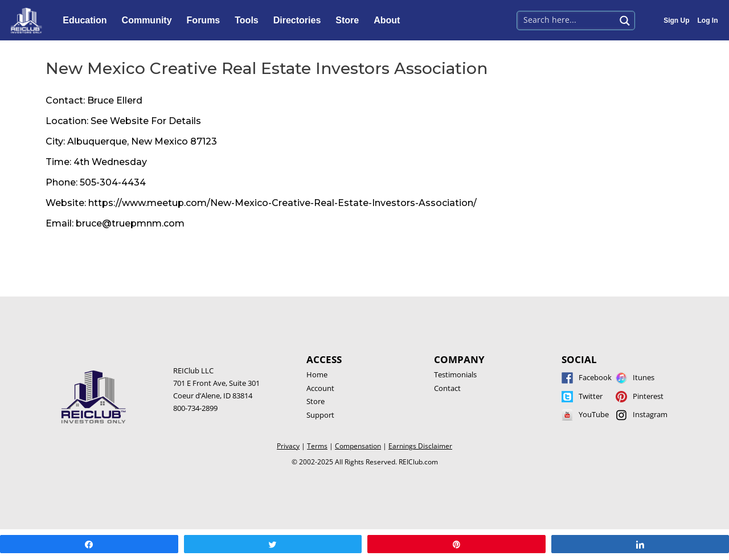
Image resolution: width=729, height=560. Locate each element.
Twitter (591, 396)
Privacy (288, 446)
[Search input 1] (567, 19)
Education (87, 20)
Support (320, 415)
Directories (300, 20)
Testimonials (455, 374)
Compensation (358, 446)
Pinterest (648, 396)
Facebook (595, 377)
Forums (206, 20)
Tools (249, 20)
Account (320, 388)
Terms (317, 446)
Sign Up (676, 20)
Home (317, 374)
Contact (447, 388)
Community (150, 20)
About (390, 20)
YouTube (594, 414)
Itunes (644, 377)
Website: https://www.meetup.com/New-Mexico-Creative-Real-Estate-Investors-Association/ (261, 203)
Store (350, 20)
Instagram (650, 414)
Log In (708, 20)
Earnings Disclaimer (420, 446)
